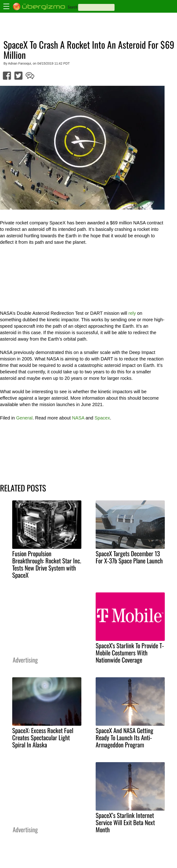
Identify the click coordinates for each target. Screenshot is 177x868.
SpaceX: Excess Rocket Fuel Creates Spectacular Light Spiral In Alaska (43, 737)
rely (132, 313)
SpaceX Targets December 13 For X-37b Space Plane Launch (129, 557)
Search (72, 7)
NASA (78, 418)
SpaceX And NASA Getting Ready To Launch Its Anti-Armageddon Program (124, 737)
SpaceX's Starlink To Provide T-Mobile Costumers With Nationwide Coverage (130, 653)
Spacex (102, 418)
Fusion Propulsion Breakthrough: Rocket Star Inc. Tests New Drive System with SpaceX (47, 564)
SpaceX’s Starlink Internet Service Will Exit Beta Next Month (125, 822)
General (24, 418)
